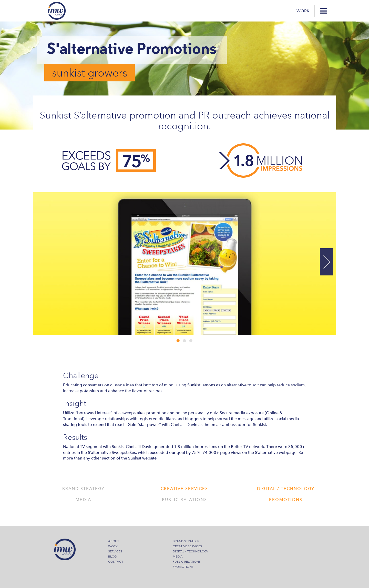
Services (115, 551)
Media (178, 557)
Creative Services (187, 546)
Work (303, 11)
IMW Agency (57, 11)
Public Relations (187, 562)
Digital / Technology (190, 551)
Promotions (183, 567)
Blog (112, 557)
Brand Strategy (186, 541)
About (114, 541)
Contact (116, 562)
